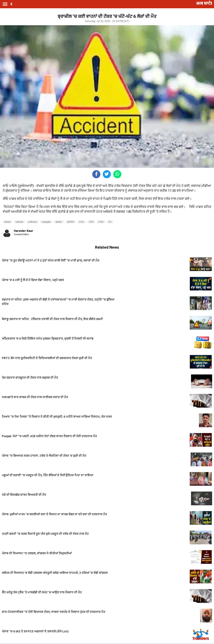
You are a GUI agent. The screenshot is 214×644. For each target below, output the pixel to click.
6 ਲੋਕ (101, 222)
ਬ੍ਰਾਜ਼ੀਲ (71, 222)
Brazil (8, 222)
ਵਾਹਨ (82, 222)
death (59, 222)
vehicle (19, 222)
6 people (46, 222)
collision (33, 222)
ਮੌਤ (110, 222)
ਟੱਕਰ (91, 222)
